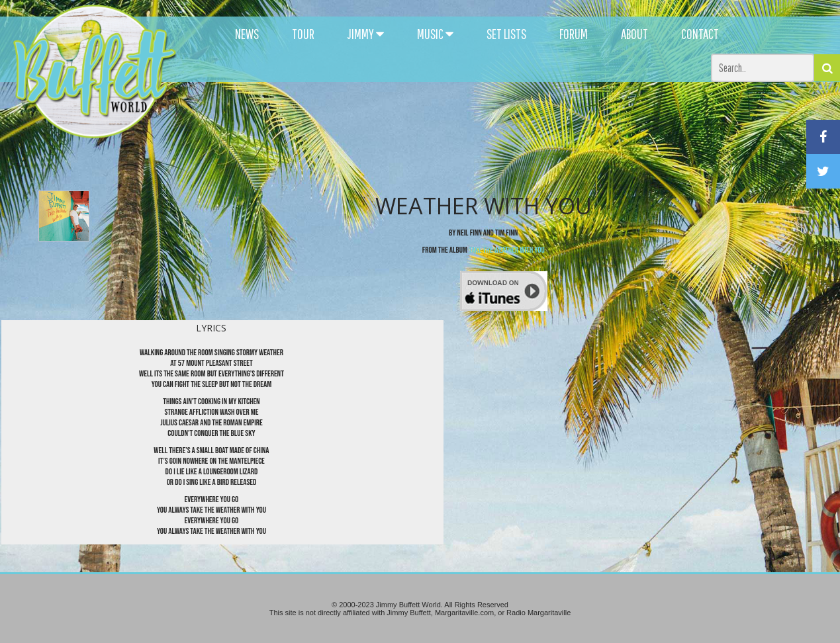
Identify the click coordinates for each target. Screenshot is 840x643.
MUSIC (435, 34)
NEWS (247, 34)
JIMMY (366, 34)
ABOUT (634, 34)
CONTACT (700, 34)
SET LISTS (506, 34)
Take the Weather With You (507, 250)
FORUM (574, 34)
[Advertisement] (513, 119)
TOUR (303, 34)
